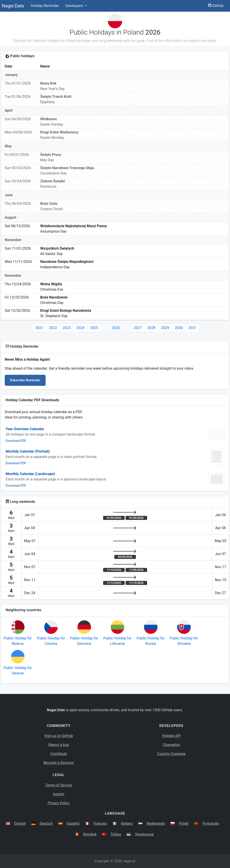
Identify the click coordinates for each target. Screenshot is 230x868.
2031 (192, 328)
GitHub (216, 6)
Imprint (59, 794)
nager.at (129, 861)
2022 (53, 328)
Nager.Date (13, 6)
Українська (144, 834)
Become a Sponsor (59, 763)
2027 (138, 328)
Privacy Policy (59, 803)
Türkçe (116, 834)
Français (100, 823)
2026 (116, 328)
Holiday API (171, 736)
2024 (80, 328)
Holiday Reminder (45, 6)
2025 (94, 328)
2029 (165, 328)
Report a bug (59, 745)
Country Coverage (171, 754)
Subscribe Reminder (25, 380)
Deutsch (46, 823)
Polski (184, 823)
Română (90, 834)
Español (73, 823)
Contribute (59, 754)
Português (211, 823)
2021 (39, 328)
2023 (67, 328)
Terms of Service (59, 785)
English (20, 823)
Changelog (171, 745)
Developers (74, 6)
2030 (179, 328)
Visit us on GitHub (59, 736)
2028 (151, 328)
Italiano (127, 823)
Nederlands (156, 823)
